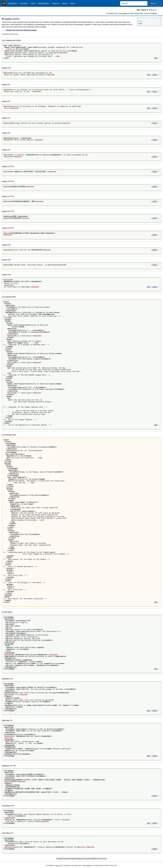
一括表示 (154, 75)
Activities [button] (24, 3)
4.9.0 (61, 865)
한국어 (99, 858)
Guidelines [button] (12, 3)
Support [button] (55, 3)
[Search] (134, 3)
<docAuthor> (6, 806)
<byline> (5, 68)
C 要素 (140, 23)
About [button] (64, 3)
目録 (156, 58)
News (73, 3)
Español (73, 858)
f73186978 (89, 865)
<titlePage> (6, 679)
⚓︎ (159, 58)
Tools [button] (33, 3)
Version (57, 865)
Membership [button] (44, 3)
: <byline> (8, 19)
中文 (104, 858)
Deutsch (66, 858)
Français (87, 858)
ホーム (140, 21)
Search (153, 3)
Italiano (80, 858)
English (60, 858)
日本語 (93, 858)
